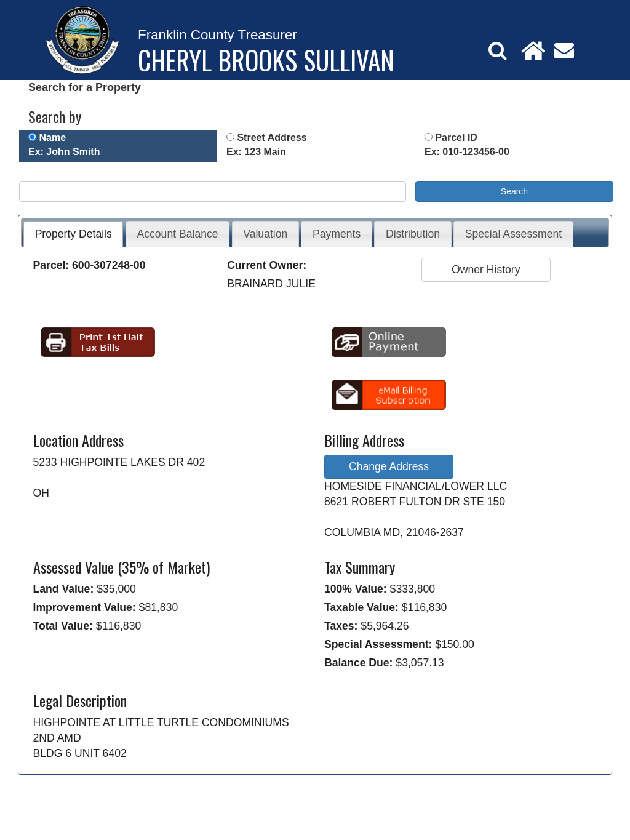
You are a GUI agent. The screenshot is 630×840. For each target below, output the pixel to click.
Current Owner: (267, 265)
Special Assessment (513, 234)
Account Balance (178, 234)
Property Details (74, 234)
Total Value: (63, 626)
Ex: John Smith (64, 152)
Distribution (413, 234)
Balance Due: (358, 663)
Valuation (265, 234)
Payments (337, 234)
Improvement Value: (85, 607)
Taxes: (341, 626)
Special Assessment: (378, 644)
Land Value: (64, 589)
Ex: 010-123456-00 (467, 152)
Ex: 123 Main (256, 152)
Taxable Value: (361, 607)
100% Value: (356, 589)
